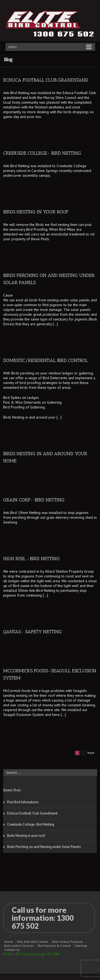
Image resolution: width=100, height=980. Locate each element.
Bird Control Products (68, 942)
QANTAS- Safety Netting (33, 632)
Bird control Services (19, 946)
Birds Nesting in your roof (36, 212)
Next (91, 753)
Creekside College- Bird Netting (42, 153)
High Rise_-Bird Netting (31, 559)
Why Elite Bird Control (33, 942)
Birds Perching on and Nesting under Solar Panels (44, 847)
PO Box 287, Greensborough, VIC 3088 (31, 954)
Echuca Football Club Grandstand (46, 80)
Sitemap (81, 946)
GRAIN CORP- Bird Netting (34, 500)
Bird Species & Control (55, 946)
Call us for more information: (43, 918)
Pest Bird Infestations (23, 802)
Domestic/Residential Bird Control (45, 360)
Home (9, 942)
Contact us (12, 950)
